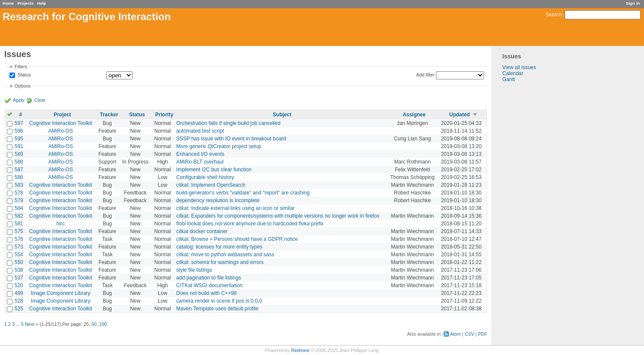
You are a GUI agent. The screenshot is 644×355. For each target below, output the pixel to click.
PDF (483, 334)
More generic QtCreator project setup (219, 146)
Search (553, 15)
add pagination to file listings (209, 278)
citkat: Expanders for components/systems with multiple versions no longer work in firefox (278, 216)
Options (23, 86)
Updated (460, 115)
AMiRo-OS (61, 131)
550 (19, 262)
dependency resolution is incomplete (218, 200)
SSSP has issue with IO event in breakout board (231, 139)
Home (8, 3)
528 (19, 301)
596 (19, 131)
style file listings (194, 270)
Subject (282, 115)
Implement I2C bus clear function (214, 170)
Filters (21, 67)
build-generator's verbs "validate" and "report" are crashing (243, 193)
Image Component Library (61, 293)
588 (19, 162)
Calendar (513, 73)
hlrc (61, 224)
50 (94, 324)
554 (19, 255)
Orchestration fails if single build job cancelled (228, 123)
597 (19, 123)
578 (19, 193)
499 (19, 293)
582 (19, 216)
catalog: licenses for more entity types (219, 247)
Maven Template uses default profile (218, 309)
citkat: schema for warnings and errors (220, 262)
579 (19, 200)
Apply (19, 100)
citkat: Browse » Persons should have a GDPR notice (237, 239)
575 (19, 231)
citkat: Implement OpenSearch (211, 185)
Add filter (425, 75)
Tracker (109, 115)
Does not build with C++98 (207, 293)
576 (19, 239)
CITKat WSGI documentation (210, 285)
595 (19, 139)
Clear (40, 100)
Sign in (633, 3)
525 (19, 309)
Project (62, 115)
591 (19, 146)
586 (19, 177)
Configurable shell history (205, 177)
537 (19, 278)
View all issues (519, 67)
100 (103, 324)
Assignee (414, 115)
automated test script (200, 131)
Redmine (300, 350)
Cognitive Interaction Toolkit (61, 123)
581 (19, 224)
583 (19, 185)
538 (19, 270)
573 (19, 247)
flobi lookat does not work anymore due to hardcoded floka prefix (250, 224)
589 (19, 154)
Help (42, 3)
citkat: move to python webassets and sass (225, 255)
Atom (455, 334)
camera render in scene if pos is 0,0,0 (219, 301)
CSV (469, 334)
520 (19, 285)
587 (19, 170)
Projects (26, 3)
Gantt (509, 79)
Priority (164, 115)
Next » (32, 324)
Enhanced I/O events (200, 154)
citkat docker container (202, 231)
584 (19, 208)
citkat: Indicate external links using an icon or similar (236, 208)
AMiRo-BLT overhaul (200, 162)
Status (24, 75)
